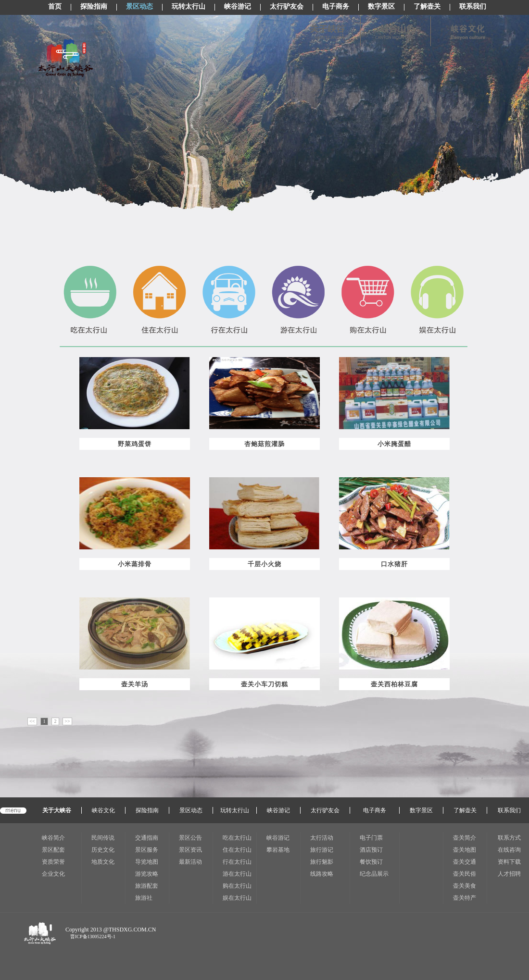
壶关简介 (465, 838)
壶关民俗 (465, 874)
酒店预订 (371, 850)
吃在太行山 (237, 838)
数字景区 (381, 7)
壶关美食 (465, 886)
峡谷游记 (238, 7)
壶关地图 (465, 850)
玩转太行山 (189, 7)
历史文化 (103, 850)
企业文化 (53, 874)
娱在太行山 (237, 898)
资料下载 (509, 862)
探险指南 (94, 7)
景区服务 (147, 850)
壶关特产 (465, 898)
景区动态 (139, 7)
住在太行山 (237, 850)
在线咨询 (509, 850)
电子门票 (371, 838)
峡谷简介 (53, 838)
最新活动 (190, 862)
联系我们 (473, 7)
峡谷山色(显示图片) (394, 31)
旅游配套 (147, 886)
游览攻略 (147, 874)
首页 (55, 7)
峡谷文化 (103, 810)
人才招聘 (509, 874)
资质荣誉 (53, 862)
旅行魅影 (322, 862)
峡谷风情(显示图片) (464, 31)
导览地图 (147, 862)
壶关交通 (465, 862)
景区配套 (53, 850)
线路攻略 (322, 874)
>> (67, 721)
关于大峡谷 (57, 810)
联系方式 (509, 838)
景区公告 (190, 838)
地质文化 (103, 862)
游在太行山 (237, 874)
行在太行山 (237, 862)
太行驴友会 (287, 7)
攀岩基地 (278, 850)
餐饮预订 (371, 862)
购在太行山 (237, 886)
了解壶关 (427, 7)
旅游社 (144, 898)
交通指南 (147, 838)
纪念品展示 (374, 874)
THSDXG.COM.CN (132, 930)
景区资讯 (190, 850)
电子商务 (336, 7)
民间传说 (103, 838)
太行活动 (322, 838)
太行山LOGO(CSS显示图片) (66, 58)
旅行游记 (322, 850)
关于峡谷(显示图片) (324, 31)
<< (32, 721)
